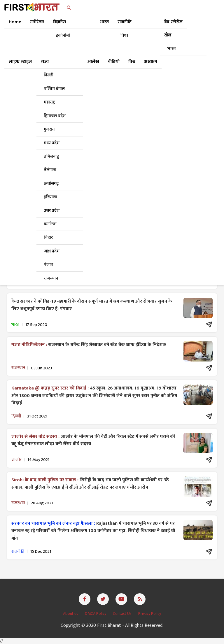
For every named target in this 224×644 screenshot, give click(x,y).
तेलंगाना (50, 170)
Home (15, 22)
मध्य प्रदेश (52, 143)
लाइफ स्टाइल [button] (20, 62)
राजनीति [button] (125, 22)
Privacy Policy (150, 614)
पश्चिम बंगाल (54, 89)
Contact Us (123, 614)
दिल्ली (49, 75)
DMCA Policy (96, 614)
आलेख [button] (93, 62)
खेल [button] (168, 35)
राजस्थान (51, 278)
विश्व (124, 35)
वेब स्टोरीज (173, 22)
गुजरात (49, 129)
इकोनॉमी (63, 35)
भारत (171, 49)
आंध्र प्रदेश (52, 251)
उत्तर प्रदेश (52, 211)
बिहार (48, 237)
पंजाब (49, 265)
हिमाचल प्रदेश (55, 116)
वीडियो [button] (114, 62)
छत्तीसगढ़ (51, 184)
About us (71, 614)
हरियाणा (50, 197)
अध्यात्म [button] (151, 62)
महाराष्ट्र (50, 102)
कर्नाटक (50, 224)
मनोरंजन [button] (37, 22)
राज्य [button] (45, 62)
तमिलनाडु (51, 156)
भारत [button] (104, 22)
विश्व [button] (132, 62)
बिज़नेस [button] (60, 22)
